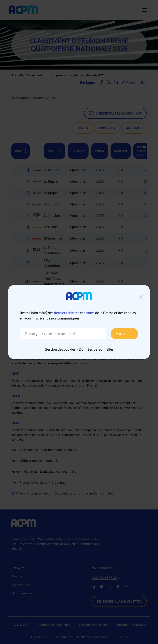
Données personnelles (96, 349)
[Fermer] (141, 297)
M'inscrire (124, 334)
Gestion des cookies (60, 349)
